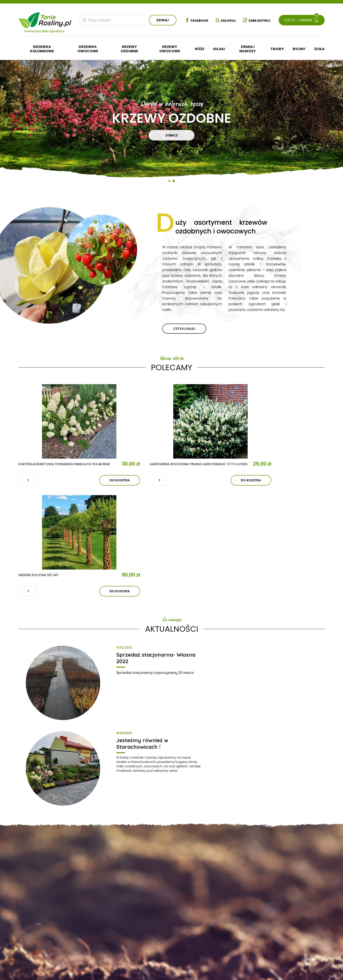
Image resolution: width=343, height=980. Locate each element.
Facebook (194, 20)
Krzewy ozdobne (129, 49)
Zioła (319, 49)
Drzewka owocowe (88, 49)
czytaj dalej (184, 329)
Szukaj (162, 20)
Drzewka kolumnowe (42, 49)
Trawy (277, 49)
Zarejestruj (258, 20)
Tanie (55, 19)
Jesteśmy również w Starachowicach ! (283, 544)
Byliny (299, 49)
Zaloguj (225, 20)
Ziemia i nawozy (248, 49)
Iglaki (219, 49)
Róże (200, 49)
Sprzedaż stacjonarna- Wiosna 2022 (128, 544)
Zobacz (171, 135)
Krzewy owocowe (170, 49)
